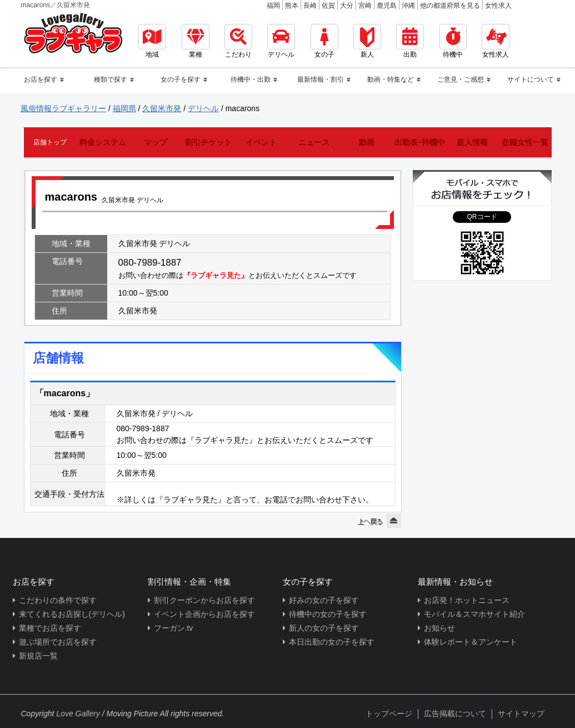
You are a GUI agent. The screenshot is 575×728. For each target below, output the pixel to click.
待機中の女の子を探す (328, 614)
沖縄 (408, 6)
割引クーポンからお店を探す (204, 600)
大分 (347, 6)
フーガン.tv (174, 628)
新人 (367, 41)
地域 (152, 41)
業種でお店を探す (50, 628)
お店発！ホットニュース (467, 600)
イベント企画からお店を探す (204, 614)
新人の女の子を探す (324, 628)
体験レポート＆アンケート (471, 642)
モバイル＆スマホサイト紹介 (474, 614)
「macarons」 (65, 393)
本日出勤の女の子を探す (332, 642)
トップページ (389, 714)
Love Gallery (78, 714)
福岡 (273, 6)
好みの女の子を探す (324, 600)
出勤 (410, 41)
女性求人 (498, 6)
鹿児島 (387, 6)
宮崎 (365, 6)
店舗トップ (50, 142)
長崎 (310, 6)
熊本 (292, 6)
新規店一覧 (38, 656)
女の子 (324, 41)
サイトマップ (521, 714)
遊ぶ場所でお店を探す (58, 642)
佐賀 (328, 6)
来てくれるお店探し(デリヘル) (72, 614)
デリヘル (281, 41)
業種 (196, 41)
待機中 (453, 41)
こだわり (238, 41)
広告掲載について (455, 714)
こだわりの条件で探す (58, 600)
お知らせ (439, 628)
